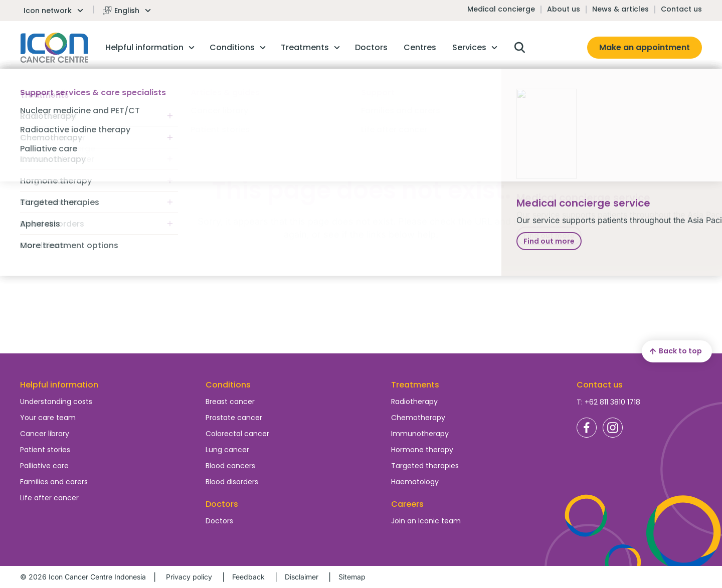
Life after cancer (49, 498)
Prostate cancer (234, 418)
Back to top (674, 351)
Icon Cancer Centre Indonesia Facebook (587, 428)
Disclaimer (302, 577)
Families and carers (54, 482)
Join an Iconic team (426, 521)
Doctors (219, 521)
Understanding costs (56, 402)
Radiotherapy (414, 402)
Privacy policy (189, 577)
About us (564, 9)
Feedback (248, 577)
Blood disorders (232, 482)
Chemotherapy (418, 418)
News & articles (620, 9)
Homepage (54, 48)
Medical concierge (501, 9)
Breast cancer (230, 402)
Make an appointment (645, 47)
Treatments (415, 385)
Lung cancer (227, 450)
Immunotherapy (420, 434)
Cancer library (45, 434)
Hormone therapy (422, 450)
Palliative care (44, 466)
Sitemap (352, 577)
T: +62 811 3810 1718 (608, 402)
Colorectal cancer (237, 434)
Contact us (681, 9)
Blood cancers (230, 466)
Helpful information (59, 385)
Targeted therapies (425, 466)
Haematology (415, 482)
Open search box (519, 48)
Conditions (228, 385)
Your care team (48, 418)
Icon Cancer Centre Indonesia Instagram (613, 428)
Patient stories (45, 450)
